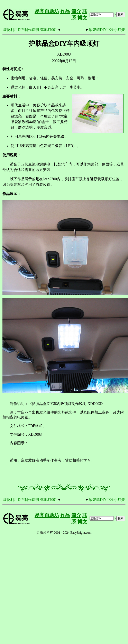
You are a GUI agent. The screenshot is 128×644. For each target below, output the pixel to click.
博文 (82, 18)
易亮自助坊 (47, 11)
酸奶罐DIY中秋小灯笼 (107, 30)
